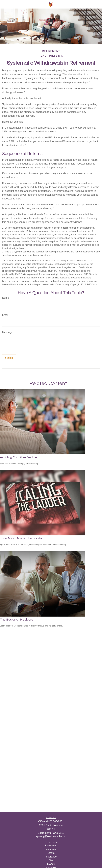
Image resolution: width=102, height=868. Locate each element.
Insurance (51, 857)
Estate (51, 853)
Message (7, 332)
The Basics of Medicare (17, 620)
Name (6, 298)
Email (5, 315)
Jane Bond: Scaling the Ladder (21, 538)
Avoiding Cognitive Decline (19, 457)
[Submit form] (9, 358)
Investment (51, 849)
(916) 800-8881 (55, 821)
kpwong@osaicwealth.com (51, 836)
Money (51, 864)
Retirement (51, 846)
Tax (51, 860)
